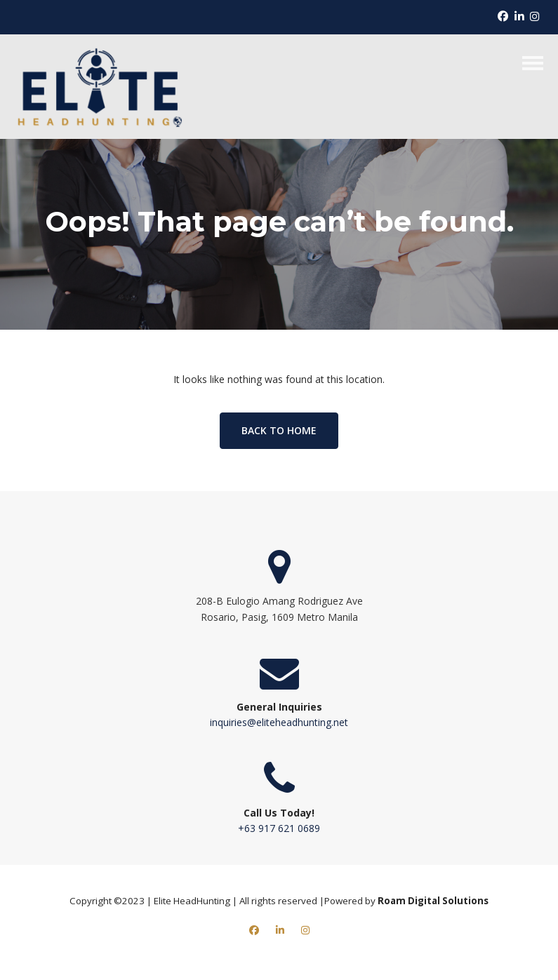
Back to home (279, 430)
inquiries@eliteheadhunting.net (279, 722)
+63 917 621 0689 (279, 828)
